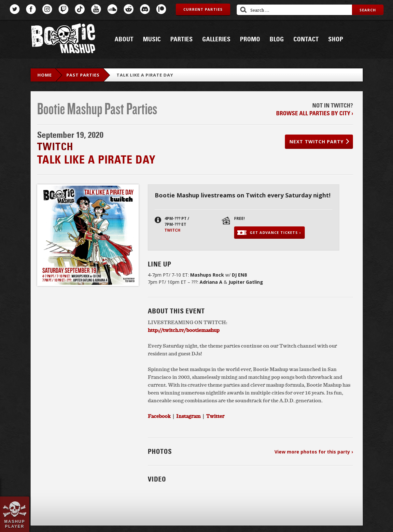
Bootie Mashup (63, 40)
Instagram (47, 9)
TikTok (80, 9)
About (124, 39)
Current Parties (203, 9)
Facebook (31, 9)
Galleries (216, 39)
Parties (182, 39)
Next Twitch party (316, 142)
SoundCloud (112, 9)
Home (45, 75)
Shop (336, 39)
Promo (250, 39)
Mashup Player (15, 524)
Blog (277, 39)
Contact (306, 39)
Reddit (129, 9)
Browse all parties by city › (315, 113)
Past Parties (83, 75)
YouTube (96, 9)
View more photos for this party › (314, 452)
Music (152, 39)
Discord (145, 9)
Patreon (161, 9)
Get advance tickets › (275, 232)
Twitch (63, 9)
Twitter (15, 9)
